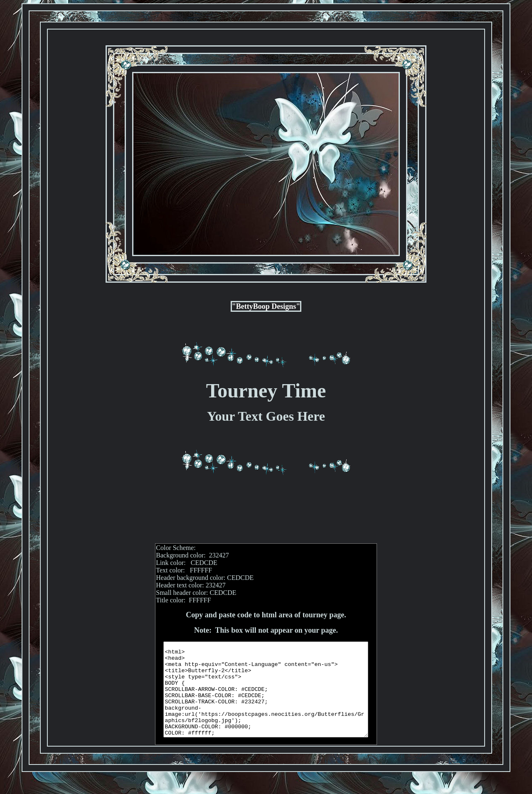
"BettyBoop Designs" (266, 306)
